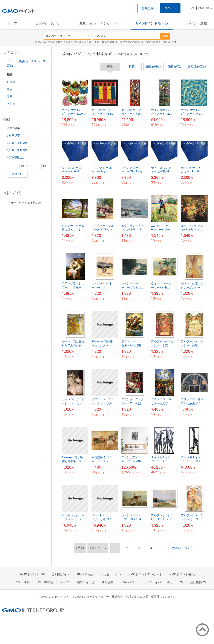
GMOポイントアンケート (98, 23)
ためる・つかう (48, 23)
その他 (11, 104)
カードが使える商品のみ (23, 203)
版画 (10, 97)
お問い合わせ (85, 582)
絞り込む (17, 174)
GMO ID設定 (205, 8)
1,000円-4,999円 (17, 143)
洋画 (10, 89)
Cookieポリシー (131, 582)
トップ (12, 23)
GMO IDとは (85, 574)
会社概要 (198, 582)
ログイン (170, 8)
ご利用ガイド (61, 574)
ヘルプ (191, 8)
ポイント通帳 (197, 23)
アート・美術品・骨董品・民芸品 (26, 63)
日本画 (11, 82)
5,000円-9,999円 (17, 150)
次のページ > (181, 548)
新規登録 (148, 8)
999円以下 (13, 136)
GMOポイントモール (152, 23)
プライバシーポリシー (166, 582)
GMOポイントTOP (32, 574)
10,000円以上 (15, 157)
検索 (165, 36)
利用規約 (107, 582)
